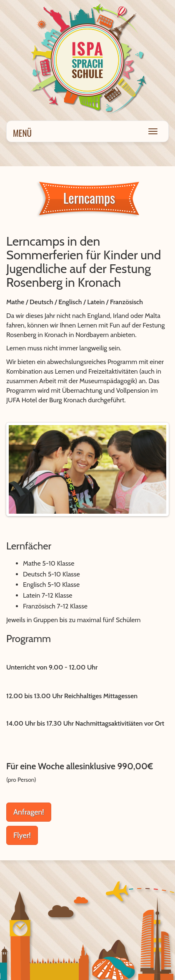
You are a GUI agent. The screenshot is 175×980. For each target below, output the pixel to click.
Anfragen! (29, 812)
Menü (22, 133)
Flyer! (22, 835)
